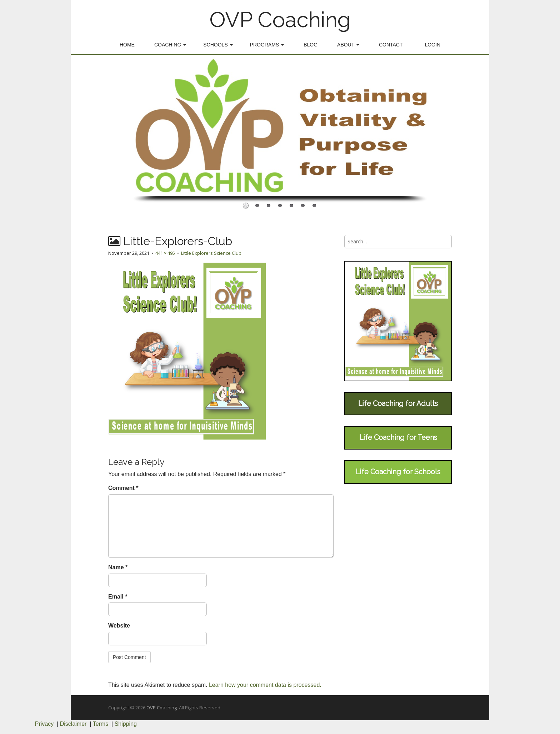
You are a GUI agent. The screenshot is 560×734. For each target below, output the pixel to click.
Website (119, 626)
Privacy (44, 724)
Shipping (126, 724)
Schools (218, 45)
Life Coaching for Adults (398, 403)
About (348, 45)
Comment (123, 488)
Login (432, 45)
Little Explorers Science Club (211, 253)
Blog (311, 45)
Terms (101, 724)
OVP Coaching (280, 20)
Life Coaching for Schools (398, 472)
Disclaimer (73, 724)
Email (118, 597)
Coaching (170, 45)
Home (127, 45)
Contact (391, 45)
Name (118, 567)
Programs (267, 45)
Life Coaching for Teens (398, 437)
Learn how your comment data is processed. (265, 685)
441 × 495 (165, 253)
